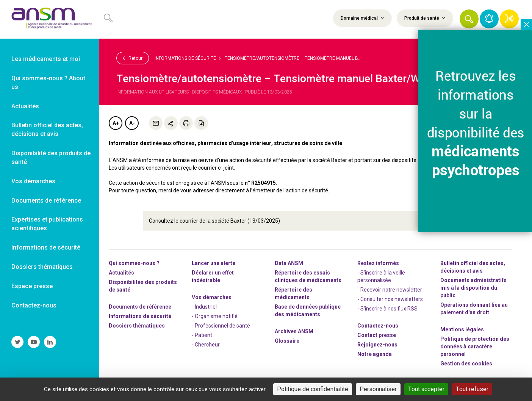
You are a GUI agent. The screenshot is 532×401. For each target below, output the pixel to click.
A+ (116, 123)
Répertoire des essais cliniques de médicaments (308, 276)
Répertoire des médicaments (293, 293)
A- (132, 123)
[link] (50, 19)
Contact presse (377, 335)
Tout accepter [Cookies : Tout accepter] (426, 389)
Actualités (121, 272)
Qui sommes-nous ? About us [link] (48, 83)
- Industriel (204, 306)
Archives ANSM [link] (294, 331)
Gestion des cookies (466, 363)
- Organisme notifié (215, 316)
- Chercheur (206, 344)
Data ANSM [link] (289, 263)
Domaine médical (362, 18)
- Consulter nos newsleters (390, 299)
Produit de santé (425, 18)
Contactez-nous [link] (34, 305)
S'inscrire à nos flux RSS (389, 308)
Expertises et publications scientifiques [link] (47, 224)
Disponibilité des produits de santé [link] (51, 158)
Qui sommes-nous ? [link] (134, 263)
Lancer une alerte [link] (214, 263)
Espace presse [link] (32, 286)
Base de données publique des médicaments (308, 310)
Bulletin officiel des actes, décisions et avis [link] (47, 130)
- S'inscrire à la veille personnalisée (381, 276)
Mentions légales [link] (462, 329)
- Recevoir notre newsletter (390, 289)
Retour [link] (133, 58)
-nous (377, 344)
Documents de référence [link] (46, 200)
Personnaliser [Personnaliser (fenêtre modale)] (378, 389)
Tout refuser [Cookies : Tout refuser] (472, 389)
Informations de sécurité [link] (46, 247)
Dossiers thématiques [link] (42, 267)
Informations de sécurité (185, 58)
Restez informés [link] (378, 263)
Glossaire (287, 340)
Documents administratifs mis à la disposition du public (473, 287)
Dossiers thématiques (137, 325)
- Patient (202, 335)
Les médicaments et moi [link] (46, 59)
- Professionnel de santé (221, 325)
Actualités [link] (25, 106)
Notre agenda (375, 354)
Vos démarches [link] (33, 181)
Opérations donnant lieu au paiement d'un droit (474, 308)
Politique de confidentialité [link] (313, 389)
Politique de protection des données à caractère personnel (475, 346)
